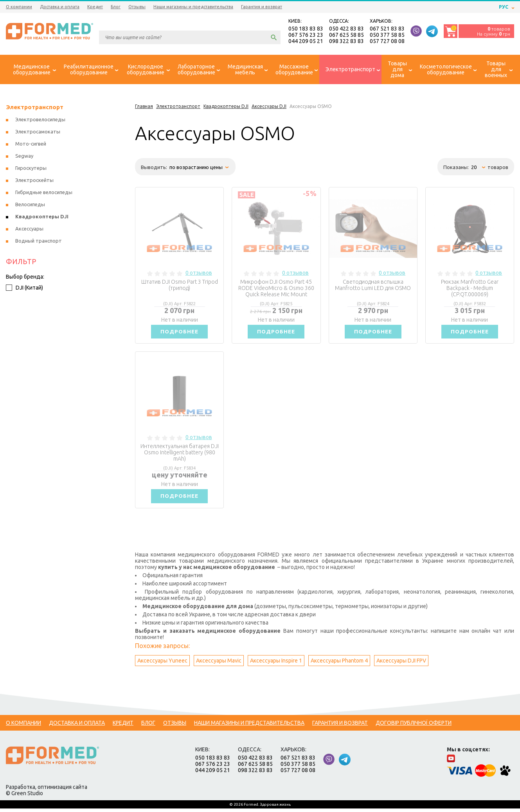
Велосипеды (30, 205)
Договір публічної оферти (414, 726)
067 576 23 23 (306, 35)
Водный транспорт (39, 242)
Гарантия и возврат (262, 7)
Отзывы (137, 7)
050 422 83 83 (346, 29)
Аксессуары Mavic (219, 664)
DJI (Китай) (24, 289)
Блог (116, 7)
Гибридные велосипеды (44, 193)
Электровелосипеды (40, 121)
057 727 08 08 (387, 41)
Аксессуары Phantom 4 (339, 664)
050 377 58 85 (387, 35)
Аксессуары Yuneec (162, 664)
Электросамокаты (38, 133)
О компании (19, 7)
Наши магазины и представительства (193, 7)
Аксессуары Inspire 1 (276, 664)
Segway (24, 157)
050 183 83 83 (306, 29)
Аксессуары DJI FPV (401, 664)
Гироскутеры (31, 169)
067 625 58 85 (346, 35)
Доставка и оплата (60, 7)
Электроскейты (34, 181)
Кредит (95, 7)
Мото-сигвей (31, 145)
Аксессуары (29, 230)
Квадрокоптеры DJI (42, 218)
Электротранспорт (35, 108)
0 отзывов (199, 274)
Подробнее (180, 333)
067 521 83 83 (387, 29)
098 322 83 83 (346, 41)
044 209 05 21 (306, 41)
